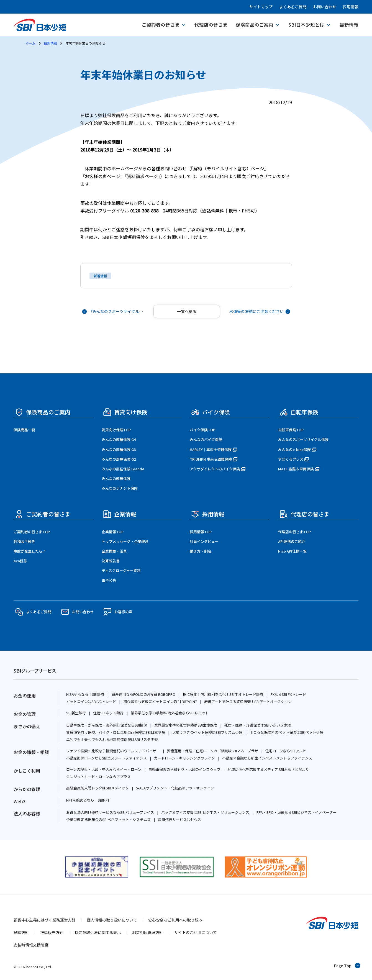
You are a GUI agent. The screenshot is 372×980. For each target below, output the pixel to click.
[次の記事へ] (259, 311)
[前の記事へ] (114, 311)
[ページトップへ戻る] (347, 966)
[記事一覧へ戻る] (187, 311)
